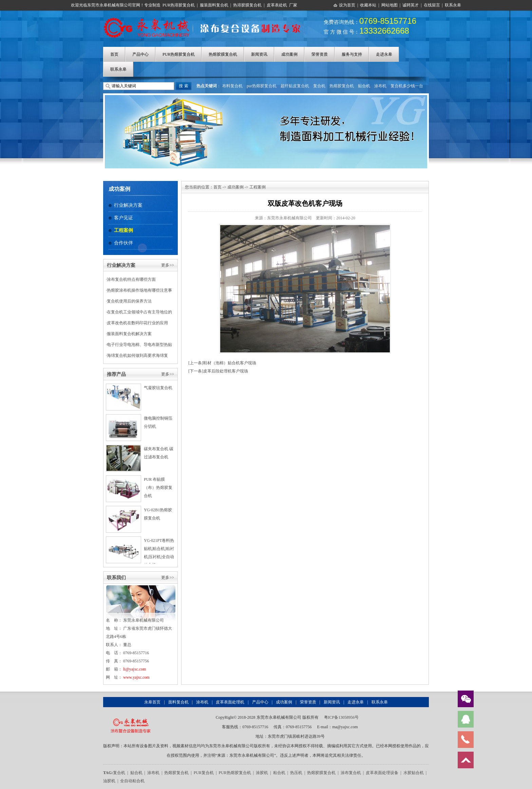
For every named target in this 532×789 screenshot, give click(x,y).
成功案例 (289, 54)
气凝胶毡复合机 (158, 388)
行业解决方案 (128, 205)
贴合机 (364, 86)
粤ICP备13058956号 (341, 717)
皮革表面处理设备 (382, 773)
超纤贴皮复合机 (295, 86)
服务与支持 (352, 54)
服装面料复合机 (214, 5)
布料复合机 (232, 86)
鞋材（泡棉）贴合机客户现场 (230, 363)
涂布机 (380, 86)
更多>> (168, 265)
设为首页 (347, 5)
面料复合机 (178, 702)
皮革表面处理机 (230, 702)
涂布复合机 (351, 773)
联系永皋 (453, 5)
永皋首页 (152, 702)
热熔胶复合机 (342, 86)
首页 (114, 54)
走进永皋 (384, 54)
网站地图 (389, 5)
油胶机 (109, 781)
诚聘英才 (411, 5)
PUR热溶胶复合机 (179, 5)
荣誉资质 (320, 54)
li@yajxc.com (135, 669)
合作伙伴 (123, 243)
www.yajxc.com (136, 677)
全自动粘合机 (132, 781)
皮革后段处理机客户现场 (226, 371)
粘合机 (279, 773)
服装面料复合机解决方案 (129, 334)
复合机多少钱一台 (407, 86)
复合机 (319, 86)
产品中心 (140, 54)
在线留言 (432, 5)
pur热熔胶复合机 (262, 86)
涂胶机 (262, 773)
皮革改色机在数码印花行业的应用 (137, 323)
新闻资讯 (259, 54)
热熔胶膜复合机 (223, 54)
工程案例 (123, 230)
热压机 (296, 773)
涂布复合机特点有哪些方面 (131, 279)
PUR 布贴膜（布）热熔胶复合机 (158, 488)
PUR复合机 (204, 773)
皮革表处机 (277, 5)
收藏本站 (368, 5)
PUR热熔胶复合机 (179, 54)
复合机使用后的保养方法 (129, 301)
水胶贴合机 (414, 773)
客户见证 (123, 218)
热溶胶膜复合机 (247, 5)
